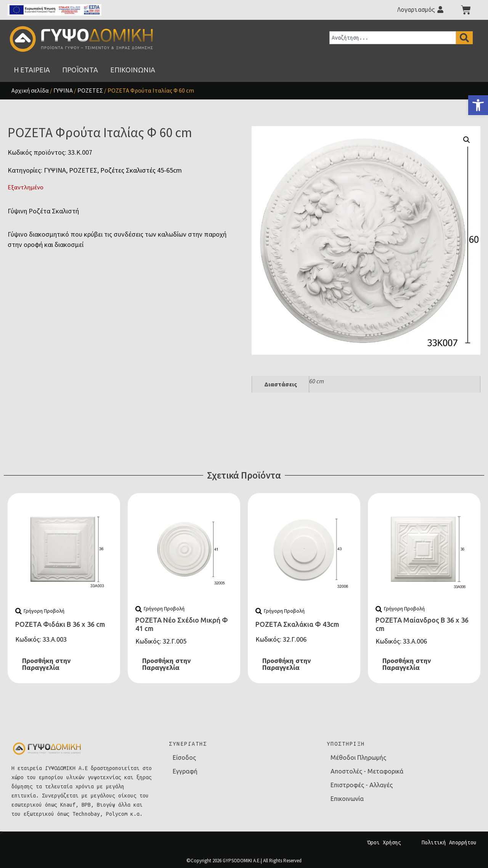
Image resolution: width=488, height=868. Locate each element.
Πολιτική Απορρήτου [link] (449, 842)
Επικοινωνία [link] (347, 799)
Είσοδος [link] (184, 757)
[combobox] (393, 38)
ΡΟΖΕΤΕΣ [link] (90, 90)
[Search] (464, 38)
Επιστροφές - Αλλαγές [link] (362, 785)
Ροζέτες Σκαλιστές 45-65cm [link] (141, 170)
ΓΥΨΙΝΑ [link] (63, 90)
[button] (467, 140)
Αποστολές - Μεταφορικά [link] (367, 771)
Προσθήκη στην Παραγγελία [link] (46, 664)
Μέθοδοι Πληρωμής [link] (358, 757)
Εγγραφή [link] (185, 771)
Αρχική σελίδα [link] (30, 90)
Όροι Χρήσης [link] (384, 842)
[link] (478, 105)
